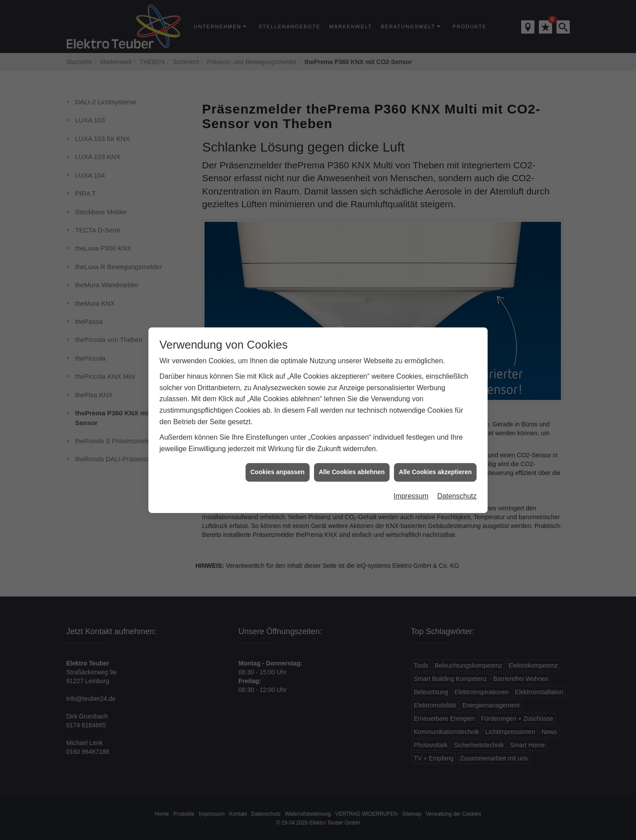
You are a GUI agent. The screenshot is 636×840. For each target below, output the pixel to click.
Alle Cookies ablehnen (352, 462)
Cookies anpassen (278, 462)
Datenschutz (457, 486)
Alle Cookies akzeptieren (435, 462)
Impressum (411, 486)
